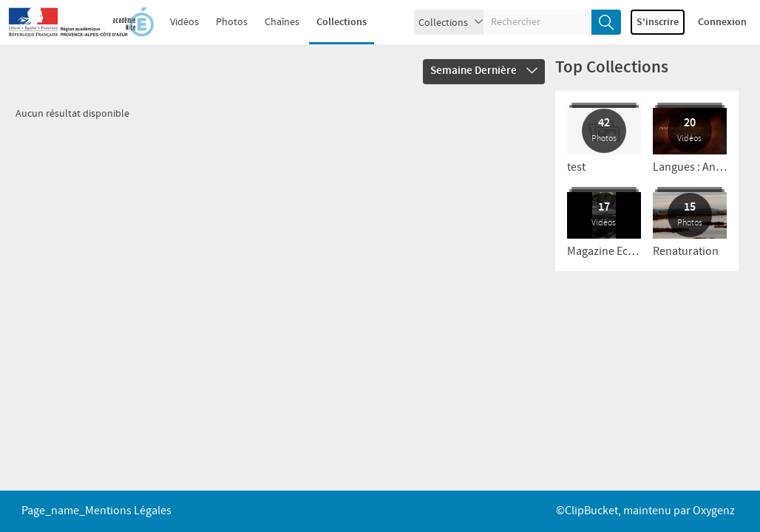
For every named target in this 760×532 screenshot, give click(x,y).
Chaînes (282, 22)
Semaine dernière (484, 71)
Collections (342, 22)
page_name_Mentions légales (96, 511)
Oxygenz (714, 511)
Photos (232, 22)
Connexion (722, 22)
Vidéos (184, 22)
